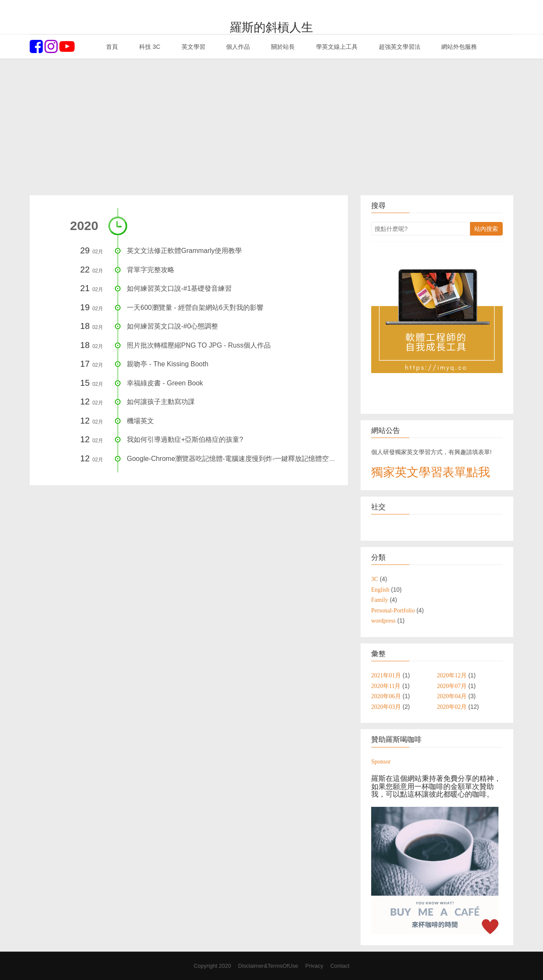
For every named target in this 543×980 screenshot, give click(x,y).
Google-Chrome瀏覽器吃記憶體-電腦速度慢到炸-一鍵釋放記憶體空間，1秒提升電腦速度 (260, 459)
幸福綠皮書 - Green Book (165, 383)
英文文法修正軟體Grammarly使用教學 (184, 251)
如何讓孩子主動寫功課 (161, 402)
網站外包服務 (459, 47)
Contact (340, 966)
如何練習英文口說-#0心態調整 (172, 326)
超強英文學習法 (399, 47)
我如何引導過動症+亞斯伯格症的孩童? (185, 439)
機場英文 (140, 421)
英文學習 (193, 47)
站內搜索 (486, 229)
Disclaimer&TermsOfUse (268, 966)
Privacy (314, 966)
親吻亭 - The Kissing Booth (168, 364)
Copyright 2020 (212, 966)
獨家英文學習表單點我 (431, 472)
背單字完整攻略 (151, 270)
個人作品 (237, 47)
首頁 (111, 47)
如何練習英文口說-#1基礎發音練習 (179, 288)
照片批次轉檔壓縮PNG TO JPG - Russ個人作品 (199, 345)
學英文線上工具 (336, 47)
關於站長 (282, 47)
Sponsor (381, 761)
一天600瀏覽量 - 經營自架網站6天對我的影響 (195, 307)
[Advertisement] (271, 127)
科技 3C (149, 47)
